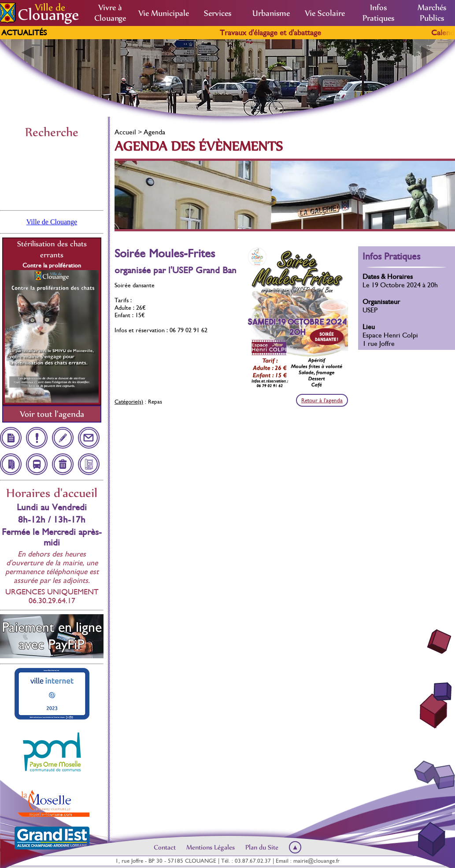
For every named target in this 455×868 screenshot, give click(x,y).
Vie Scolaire (325, 13)
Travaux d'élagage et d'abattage (279, 33)
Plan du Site (262, 847)
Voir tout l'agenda (52, 414)
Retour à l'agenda (322, 400)
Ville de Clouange (52, 222)
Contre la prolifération (52, 265)
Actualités (24, 33)
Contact (165, 847)
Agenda (154, 132)
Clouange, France (52, 174)
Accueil (125, 132)
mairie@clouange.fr (316, 861)
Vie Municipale (164, 13)
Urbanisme (271, 13)
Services (218, 13)
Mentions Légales (211, 847)
